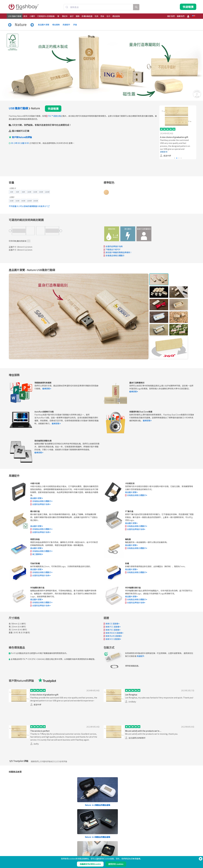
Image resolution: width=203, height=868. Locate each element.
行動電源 (11, 853)
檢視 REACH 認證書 (114, 633)
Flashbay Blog (166, 847)
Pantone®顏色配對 (53, 850)
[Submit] (67, 7)
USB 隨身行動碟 (15, 16)
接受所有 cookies (116, 864)
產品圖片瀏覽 (44, 25)
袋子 (72, 16)
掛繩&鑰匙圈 (87, 16)
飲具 (25, 16)
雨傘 (102, 16)
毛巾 (108, 16)
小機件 (32, 16)
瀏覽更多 (165, 152)
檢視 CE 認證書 (112, 624)
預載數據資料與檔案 (53, 847)
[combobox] (98, 7)
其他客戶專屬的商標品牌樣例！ (119, 252)
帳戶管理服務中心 (90, 850)
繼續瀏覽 (46, 389)
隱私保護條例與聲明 (129, 853)
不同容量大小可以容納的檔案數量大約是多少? (29, 206)
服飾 (78, 16)
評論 (75, 25)
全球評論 (60, 761)
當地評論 (45, 761)
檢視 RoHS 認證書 (113, 636)
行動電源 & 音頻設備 (46, 16)
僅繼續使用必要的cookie (90, 864)
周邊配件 (66, 25)
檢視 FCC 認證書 (112, 627)
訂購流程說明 (89, 847)
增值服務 (56, 25)
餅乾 (123, 850)
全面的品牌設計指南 (114, 246)
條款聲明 (125, 847)
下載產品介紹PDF (112, 249)
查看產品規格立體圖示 (115, 255)
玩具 (96, 16)
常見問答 (87, 853)
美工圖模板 (37, 554)
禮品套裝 (116, 16)
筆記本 (65, 16)
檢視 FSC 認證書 (112, 630)
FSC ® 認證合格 (54, 116)
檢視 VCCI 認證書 (113, 639)
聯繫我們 (181, 16)
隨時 (98, 859)
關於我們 (171, 16)
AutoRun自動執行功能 (54, 853)
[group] (178, 132)
